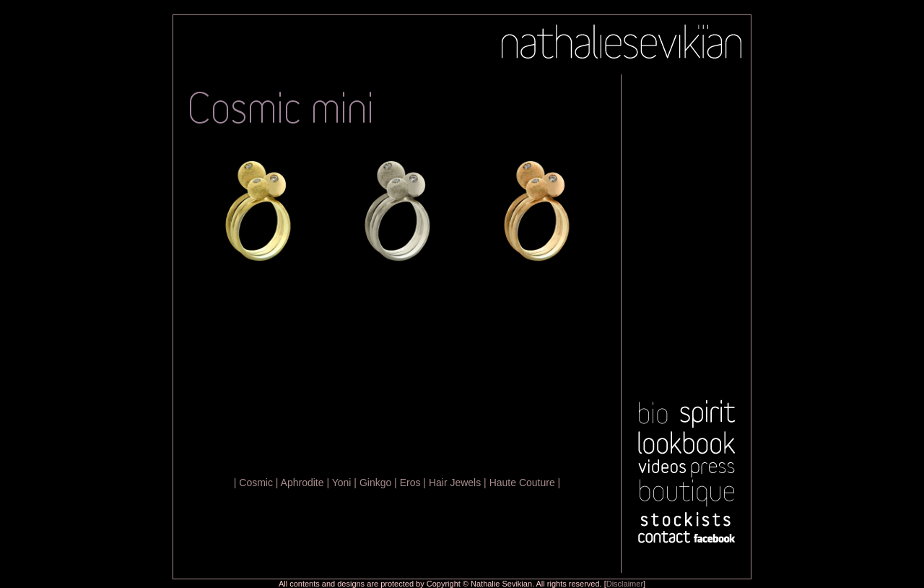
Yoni (342, 483)
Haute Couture (522, 483)
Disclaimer (625, 584)
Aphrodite (302, 483)
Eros (410, 483)
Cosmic (256, 483)
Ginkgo (375, 483)
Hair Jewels (455, 483)
